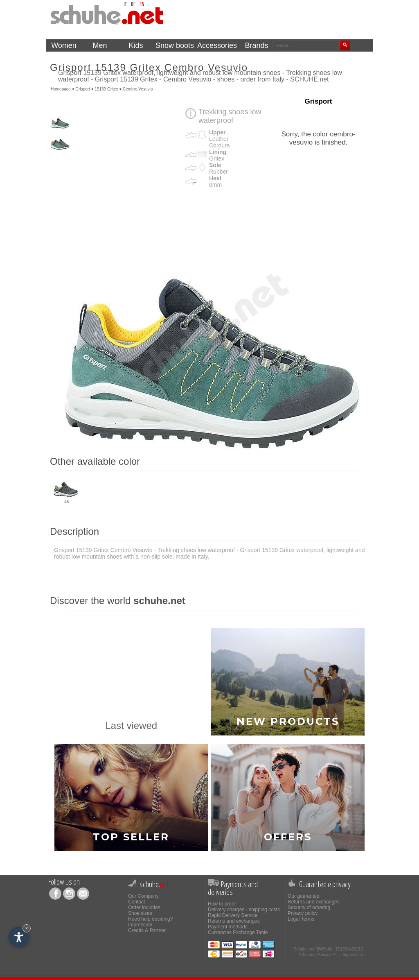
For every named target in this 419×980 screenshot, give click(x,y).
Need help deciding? (150, 919)
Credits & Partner (147, 930)
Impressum (140, 925)
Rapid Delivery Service (233, 915)
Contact (136, 902)
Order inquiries (144, 908)
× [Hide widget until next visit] (27, 928)
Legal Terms (301, 919)
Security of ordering (309, 908)
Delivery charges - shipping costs (244, 910)
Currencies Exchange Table (238, 932)
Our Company (143, 896)
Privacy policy (303, 913)
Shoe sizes (140, 913)
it (125, 5)
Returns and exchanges (234, 921)
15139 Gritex (106, 89)
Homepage (61, 89)
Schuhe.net (304, 949)
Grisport (83, 89)
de (133, 5)
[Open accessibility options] (18, 937)
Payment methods (228, 927)
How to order (222, 904)
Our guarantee (303, 896)
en (142, 5)
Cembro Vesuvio (138, 89)
